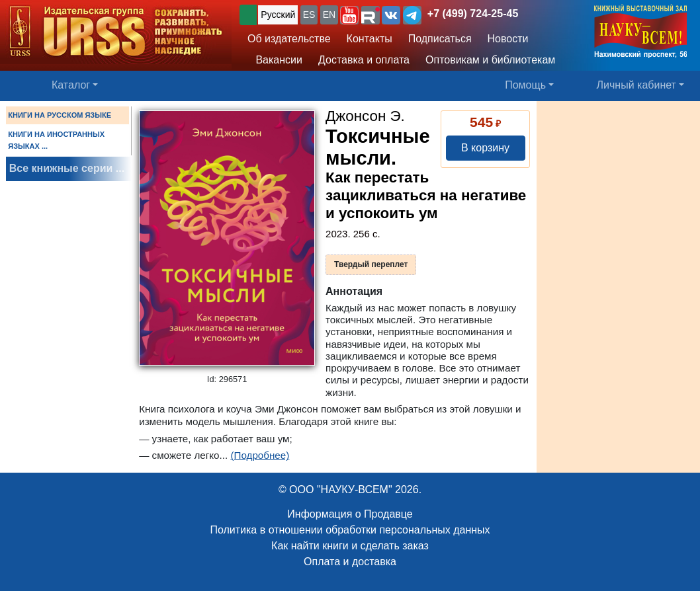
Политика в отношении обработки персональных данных (350, 530)
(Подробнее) (260, 455)
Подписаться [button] (440, 39)
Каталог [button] (71, 85)
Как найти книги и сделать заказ (350, 546)
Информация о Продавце (350, 514)
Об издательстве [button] (289, 39)
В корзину (485, 148)
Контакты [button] (370, 39)
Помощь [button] (525, 85)
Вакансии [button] (275, 60)
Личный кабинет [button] (636, 85)
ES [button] (309, 15)
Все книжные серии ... (67, 168)
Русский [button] (278, 15)
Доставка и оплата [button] (364, 60)
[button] (349, 15)
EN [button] (329, 15)
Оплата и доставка (350, 562)
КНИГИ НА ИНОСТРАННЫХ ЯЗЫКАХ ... (56, 140)
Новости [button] (508, 39)
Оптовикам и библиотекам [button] (490, 60)
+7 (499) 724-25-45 (473, 14)
